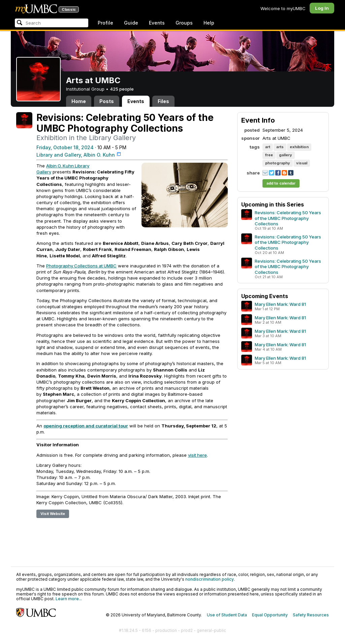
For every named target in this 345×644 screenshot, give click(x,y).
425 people (122, 89)
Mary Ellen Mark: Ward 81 (280, 304)
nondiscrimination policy (210, 579)
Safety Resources (311, 615)
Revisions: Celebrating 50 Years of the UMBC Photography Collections (288, 218)
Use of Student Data (227, 615)
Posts (107, 101)
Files (163, 101)
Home (79, 101)
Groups (184, 23)
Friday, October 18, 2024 (65, 147)
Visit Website (53, 514)
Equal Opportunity (270, 615)
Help (209, 23)
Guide (131, 23)
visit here (197, 455)
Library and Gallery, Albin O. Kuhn (76, 155)
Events (157, 23)
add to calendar (281, 183)
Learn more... (69, 599)
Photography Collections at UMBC (81, 266)
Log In (322, 8)
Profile (105, 23)
